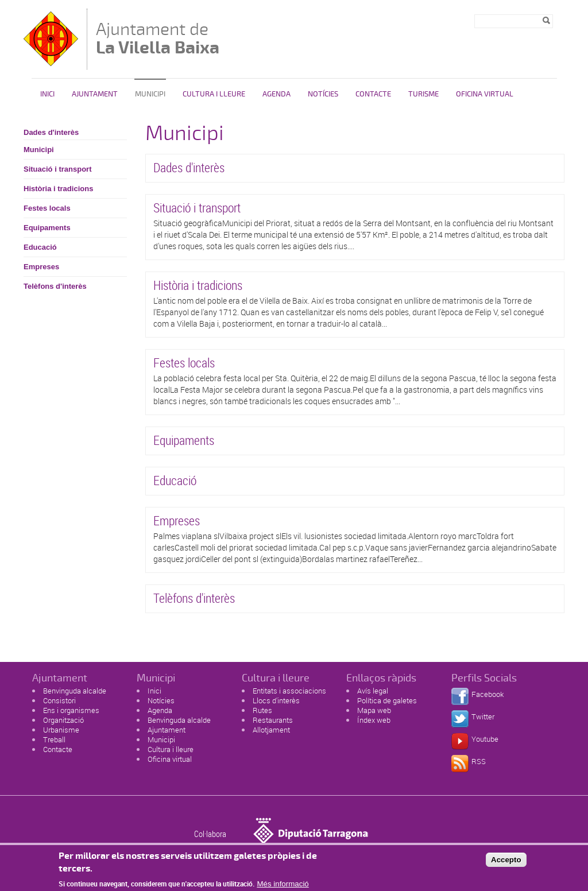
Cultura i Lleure (214, 94)
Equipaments (47, 228)
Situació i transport (57, 169)
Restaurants (273, 720)
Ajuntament (95, 94)
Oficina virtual (170, 759)
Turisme (423, 94)
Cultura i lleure (171, 749)
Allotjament (271, 730)
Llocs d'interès (276, 700)
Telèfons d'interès (55, 286)
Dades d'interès (51, 132)
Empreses (41, 267)
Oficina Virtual (485, 94)
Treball (54, 739)
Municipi (150, 94)
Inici (47, 94)
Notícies (323, 94)
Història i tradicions (58, 189)
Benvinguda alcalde (75, 691)
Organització (63, 720)
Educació (40, 247)
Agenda (276, 94)
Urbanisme (61, 730)
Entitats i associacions (289, 691)
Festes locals (47, 208)
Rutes (262, 710)
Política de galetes (387, 700)
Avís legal (373, 691)
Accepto (506, 863)
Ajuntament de (158, 38)
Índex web (374, 720)
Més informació (283, 887)
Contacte (373, 94)
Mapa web (374, 710)
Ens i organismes (71, 710)
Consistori (59, 700)
